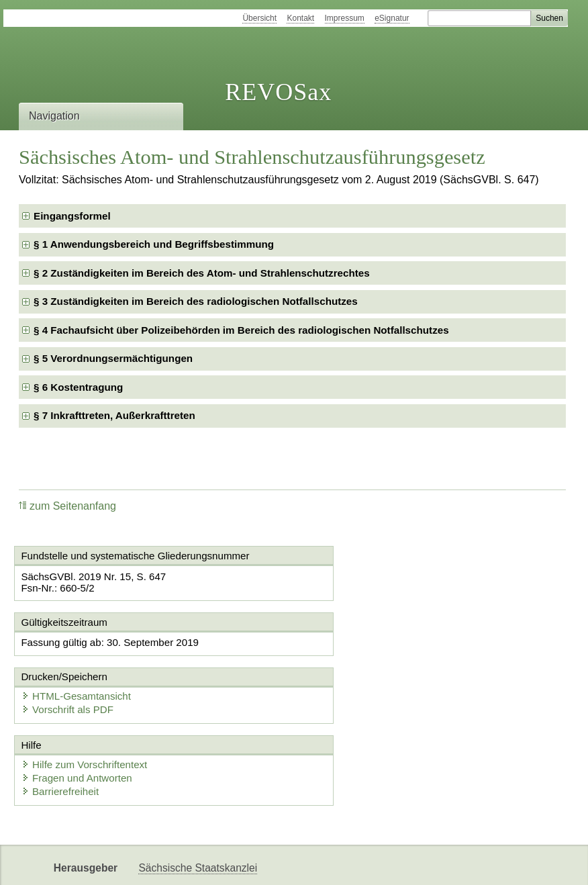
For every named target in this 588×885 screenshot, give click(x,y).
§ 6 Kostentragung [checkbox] (78, 387)
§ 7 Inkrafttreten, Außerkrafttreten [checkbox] (114, 415)
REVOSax (278, 92)
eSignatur (392, 18)
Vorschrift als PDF (356, 656)
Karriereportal (233, 863)
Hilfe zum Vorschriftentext (87, 711)
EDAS (292, 863)
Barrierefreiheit (63, 738)
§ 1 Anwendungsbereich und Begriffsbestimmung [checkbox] (154, 244)
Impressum (345, 18)
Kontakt (300, 18)
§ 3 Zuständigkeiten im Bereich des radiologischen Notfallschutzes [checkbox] (196, 301)
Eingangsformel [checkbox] (72, 216)
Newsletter (163, 863)
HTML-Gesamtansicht (365, 642)
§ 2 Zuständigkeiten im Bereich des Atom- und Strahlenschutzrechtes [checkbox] (202, 273)
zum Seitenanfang (67, 506)
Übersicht (259, 18)
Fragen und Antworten (80, 724)
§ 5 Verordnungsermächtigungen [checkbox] (113, 358)
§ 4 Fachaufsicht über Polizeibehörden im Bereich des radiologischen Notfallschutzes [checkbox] (241, 330)
